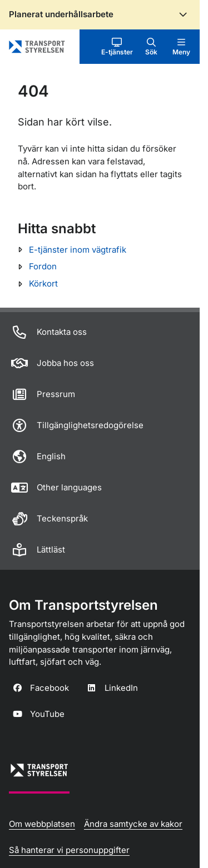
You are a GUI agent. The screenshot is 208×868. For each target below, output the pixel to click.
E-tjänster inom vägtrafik (78, 250)
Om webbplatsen (42, 824)
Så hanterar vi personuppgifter (69, 850)
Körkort (43, 284)
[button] (117, 47)
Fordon (43, 266)
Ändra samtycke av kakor (133, 824)
